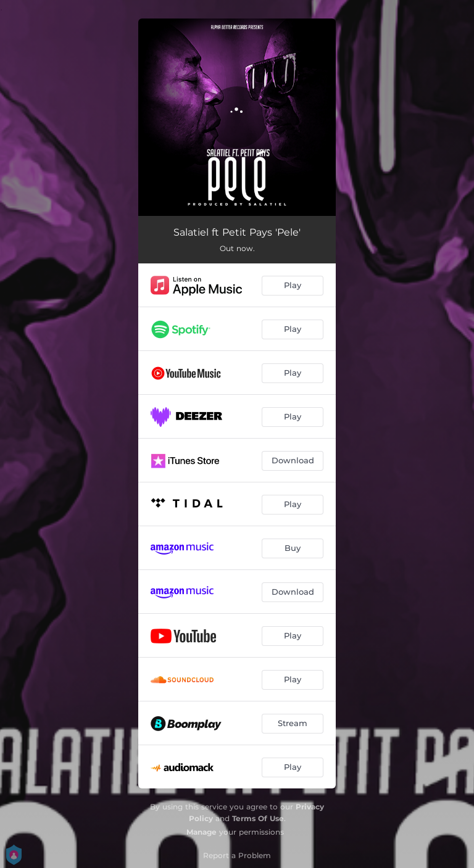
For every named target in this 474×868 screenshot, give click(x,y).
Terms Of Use (258, 818)
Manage (202, 832)
